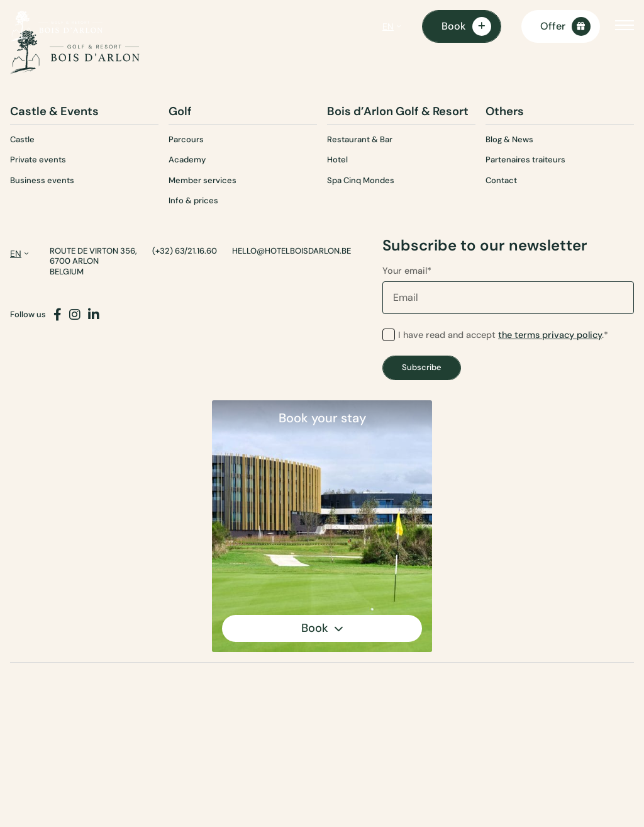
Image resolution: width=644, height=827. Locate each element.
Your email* (508, 290)
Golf (180, 112)
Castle (22, 139)
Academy (187, 160)
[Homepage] (56, 26)
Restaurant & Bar (360, 139)
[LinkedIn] (94, 315)
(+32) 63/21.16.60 (185, 251)
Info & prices (193, 200)
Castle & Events (54, 112)
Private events (38, 160)
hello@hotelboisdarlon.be (291, 251)
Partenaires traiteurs (525, 160)
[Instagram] (75, 315)
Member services (203, 180)
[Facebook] (58, 315)
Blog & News (509, 139)
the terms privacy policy (550, 335)
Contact (501, 180)
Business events (42, 180)
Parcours (186, 139)
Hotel (337, 160)
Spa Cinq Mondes (361, 180)
